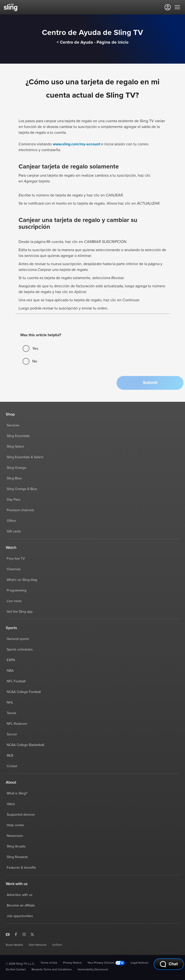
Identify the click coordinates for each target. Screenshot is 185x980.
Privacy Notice (72, 963)
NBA (10, 671)
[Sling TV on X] (32, 934)
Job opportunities (20, 916)
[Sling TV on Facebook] (16, 934)
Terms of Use (49, 963)
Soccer (12, 734)
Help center (16, 825)
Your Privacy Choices (106, 963)
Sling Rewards (17, 857)
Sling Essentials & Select (25, 457)
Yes (30, 349)
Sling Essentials (18, 436)
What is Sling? (17, 793)
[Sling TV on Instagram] (24, 934)
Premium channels (20, 510)
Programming (17, 591)
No (30, 361)
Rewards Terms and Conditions (52, 970)
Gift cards (14, 531)
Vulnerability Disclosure (93, 970)
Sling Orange (17, 468)
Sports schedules (20, 650)
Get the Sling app (20, 612)
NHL (10, 703)
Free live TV (16, 559)
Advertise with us (20, 895)
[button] (150, 383)
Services (13, 425)
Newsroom (15, 836)
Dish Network (38, 945)
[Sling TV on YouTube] (8, 934)
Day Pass (14, 500)
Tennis (12, 713)
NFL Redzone (17, 724)
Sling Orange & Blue (22, 489)
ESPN (11, 660)
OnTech (57, 945)
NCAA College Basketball (25, 745)
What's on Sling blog (22, 580)
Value (11, 804)
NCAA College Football (24, 692)
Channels (14, 569)
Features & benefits (21, 868)
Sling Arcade (16, 846)
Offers (11, 521)
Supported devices (21, 815)
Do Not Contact (16, 970)
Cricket (12, 766)
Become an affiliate (21, 906)
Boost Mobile (14, 945)
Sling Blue (14, 478)
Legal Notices (139, 963)
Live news (14, 601)
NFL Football (16, 681)
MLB (10, 756)
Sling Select (15, 447)
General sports (18, 639)
